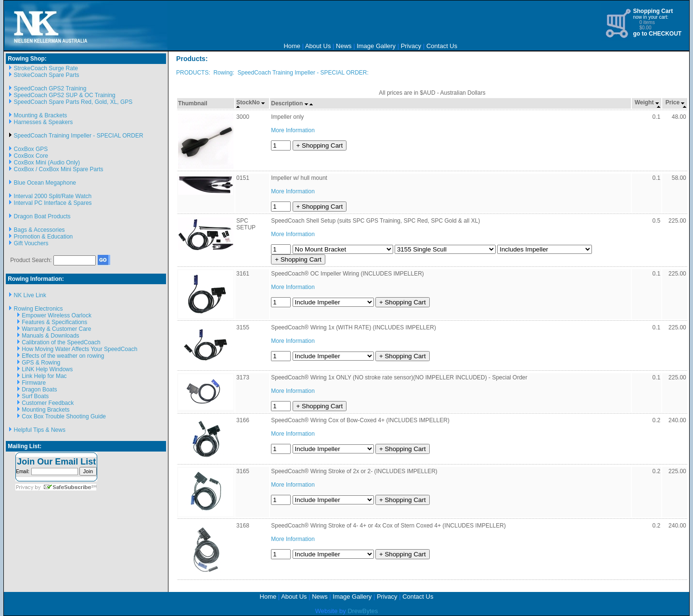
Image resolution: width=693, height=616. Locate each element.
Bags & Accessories (39, 230)
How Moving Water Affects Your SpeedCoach (79, 349)
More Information (293, 130)
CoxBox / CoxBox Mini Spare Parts (59, 169)
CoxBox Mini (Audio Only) (47, 163)
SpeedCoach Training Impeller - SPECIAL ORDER (79, 136)
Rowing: (224, 73)
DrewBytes (363, 611)
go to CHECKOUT (657, 34)
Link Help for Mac (44, 376)
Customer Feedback (48, 403)
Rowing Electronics (38, 309)
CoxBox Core (31, 156)
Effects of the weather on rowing (63, 356)
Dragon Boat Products (42, 216)
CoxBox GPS (31, 149)
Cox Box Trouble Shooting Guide (64, 416)
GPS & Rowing (41, 363)
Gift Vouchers (31, 243)
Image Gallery (376, 46)
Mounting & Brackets (41, 115)
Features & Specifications (54, 322)
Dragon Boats (39, 390)
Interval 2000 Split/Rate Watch (53, 196)
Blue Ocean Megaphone (45, 183)
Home (292, 46)
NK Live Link (30, 295)
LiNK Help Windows (47, 369)
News (344, 46)
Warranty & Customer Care (56, 329)
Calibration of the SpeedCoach (61, 342)
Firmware (34, 383)
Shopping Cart (653, 11)
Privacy (411, 46)
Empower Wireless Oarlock (57, 315)
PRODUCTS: (193, 73)
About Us (318, 46)
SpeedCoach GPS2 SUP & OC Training (65, 95)
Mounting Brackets (45, 410)
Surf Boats (35, 396)
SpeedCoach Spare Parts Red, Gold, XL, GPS (73, 102)
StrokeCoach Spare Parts (47, 75)
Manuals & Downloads (50, 336)
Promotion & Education (44, 237)
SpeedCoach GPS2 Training (50, 88)
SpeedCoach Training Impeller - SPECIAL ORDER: (303, 73)
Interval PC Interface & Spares (53, 203)
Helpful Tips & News (40, 430)
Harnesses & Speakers (44, 122)
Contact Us (442, 46)
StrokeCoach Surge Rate (46, 68)
